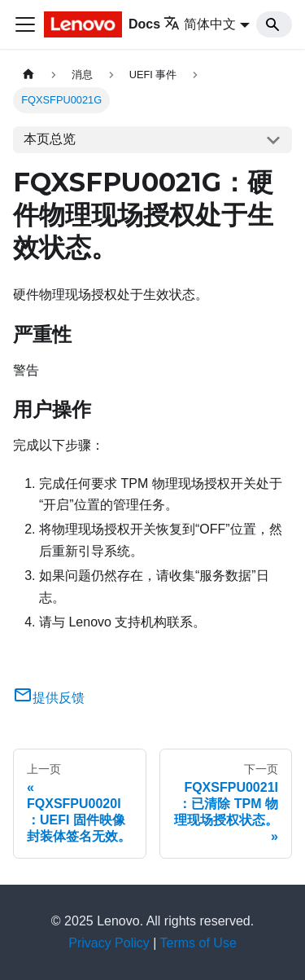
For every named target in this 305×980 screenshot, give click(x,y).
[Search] (274, 24)
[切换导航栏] (25, 24)
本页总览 (50, 139)
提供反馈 (49, 698)
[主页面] (28, 75)
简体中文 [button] (200, 24)
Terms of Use (198, 943)
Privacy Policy (109, 943)
